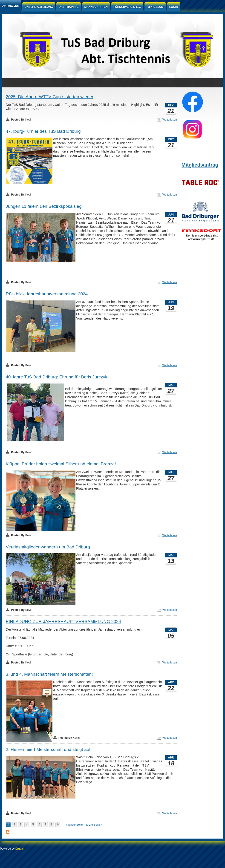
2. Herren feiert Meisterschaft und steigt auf (48, 749)
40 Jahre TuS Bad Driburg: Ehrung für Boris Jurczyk (57, 377)
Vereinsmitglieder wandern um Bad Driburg (48, 547)
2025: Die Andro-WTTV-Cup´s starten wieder (50, 97)
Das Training (69, 7)
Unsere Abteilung (39, 7)
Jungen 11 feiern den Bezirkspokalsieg (44, 206)
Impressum (155, 7)
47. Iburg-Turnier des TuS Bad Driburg (43, 131)
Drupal (19, 849)
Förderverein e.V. (127, 7)
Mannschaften (96, 7)
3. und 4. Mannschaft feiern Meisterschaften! (49, 674)
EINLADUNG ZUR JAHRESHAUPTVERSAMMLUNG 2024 (63, 621)
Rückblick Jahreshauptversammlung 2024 (47, 294)
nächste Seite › (75, 825)
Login (174, 7)
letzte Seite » (94, 825)
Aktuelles (11, 6)
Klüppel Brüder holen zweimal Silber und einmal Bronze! (61, 464)
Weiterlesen (170, 120)
